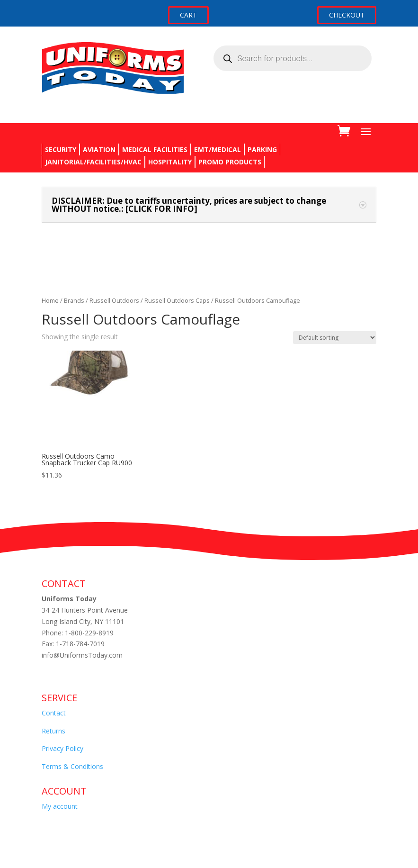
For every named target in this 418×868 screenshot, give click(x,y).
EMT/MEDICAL (218, 149)
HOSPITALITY (170, 162)
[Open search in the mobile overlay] (292, 58)
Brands (74, 300)
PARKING (262, 149)
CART (188, 15)
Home (50, 300)
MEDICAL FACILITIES (155, 149)
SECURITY (61, 149)
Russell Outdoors (114, 300)
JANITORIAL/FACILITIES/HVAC (93, 162)
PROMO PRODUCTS (230, 162)
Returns (53, 731)
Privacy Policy (62, 748)
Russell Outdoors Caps (177, 300)
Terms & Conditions (72, 766)
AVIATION (99, 149)
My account (60, 806)
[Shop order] (335, 338)
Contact (54, 713)
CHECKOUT (347, 15)
